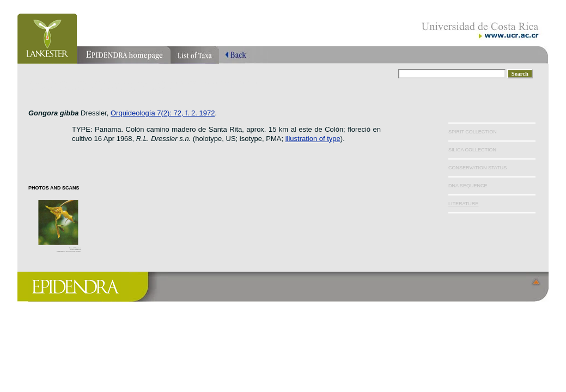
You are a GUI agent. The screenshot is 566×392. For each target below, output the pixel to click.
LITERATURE (463, 204)
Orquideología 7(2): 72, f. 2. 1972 (163, 113)
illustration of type (313, 139)
